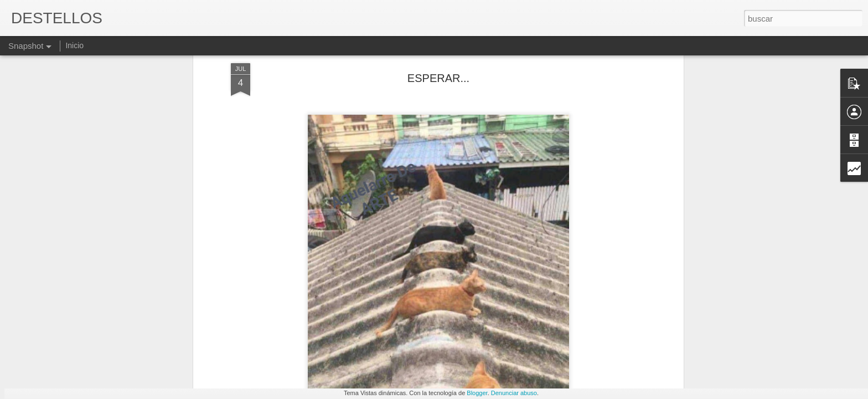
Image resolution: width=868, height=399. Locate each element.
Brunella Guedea (604, 342)
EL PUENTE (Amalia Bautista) (90, 347)
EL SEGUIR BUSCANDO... (352, 341)
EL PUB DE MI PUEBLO (478, 348)
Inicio (74, 45)
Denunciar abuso (514, 393)
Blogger (477, 393)
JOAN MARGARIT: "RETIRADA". (225, 343)
